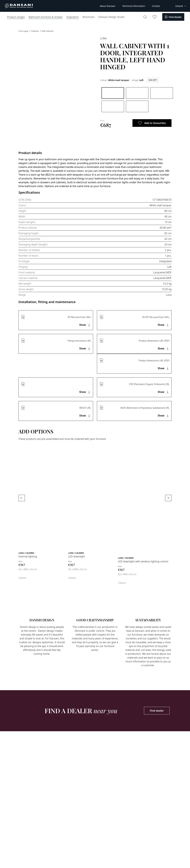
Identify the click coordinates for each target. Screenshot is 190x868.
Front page (24, 31)
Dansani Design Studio (111, 17)
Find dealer (157, 711)
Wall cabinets (48, 31)
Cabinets (35, 31)
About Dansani (108, 6)
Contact (156, 6)
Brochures (89, 17)
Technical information (134, 6)
